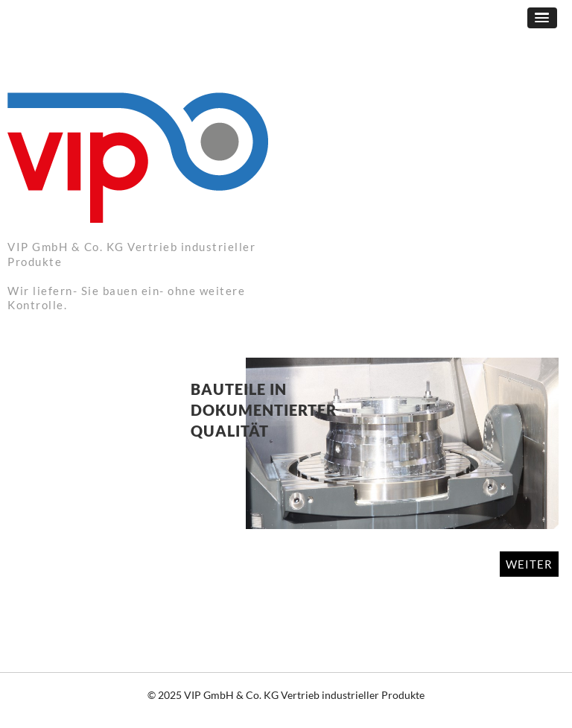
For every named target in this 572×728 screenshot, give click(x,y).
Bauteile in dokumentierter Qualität (264, 410)
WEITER (529, 564)
